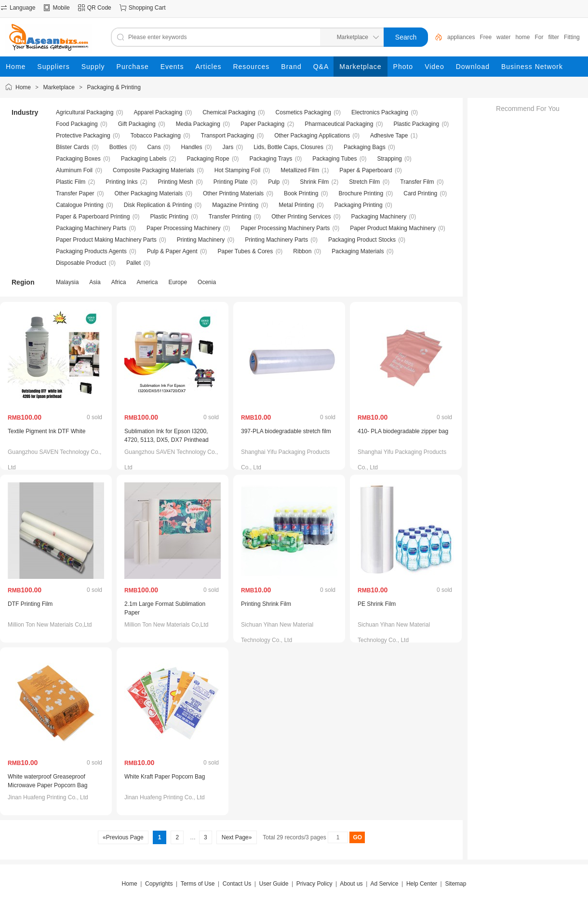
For (539, 37)
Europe (178, 282)
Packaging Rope (208, 159)
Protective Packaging (83, 136)
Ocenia (207, 282)
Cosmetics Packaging (303, 112)
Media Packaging (198, 124)
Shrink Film (314, 182)
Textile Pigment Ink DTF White (47, 431)
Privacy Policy (314, 884)
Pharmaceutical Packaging (339, 124)
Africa (119, 282)
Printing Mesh (175, 182)
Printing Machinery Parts (276, 240)
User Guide (274, 884)
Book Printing (301, 193)
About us (351, 884)
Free (486, 37)
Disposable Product (81, 263)
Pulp (274, 182)
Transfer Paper (75, 193)
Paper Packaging (262, 124)
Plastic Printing (169, 217)
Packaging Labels (144, 159)
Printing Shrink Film (266, 604)
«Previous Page (123, 837)
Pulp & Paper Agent (172, 251)
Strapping (389, 159)
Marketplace (59, 87)
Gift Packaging (137, 124)
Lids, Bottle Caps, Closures (288, 147)
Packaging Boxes (78, 159)
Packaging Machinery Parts (91, 228)
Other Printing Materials (233, 193)
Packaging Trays (271, 159)
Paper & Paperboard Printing (93, 217)
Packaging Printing (359, 205)
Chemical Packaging (229, 112)
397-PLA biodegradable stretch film (286, 431)
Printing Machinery (201, 240)
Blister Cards (73, 147)
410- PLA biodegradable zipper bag (403, 431)
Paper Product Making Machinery (393, 228)
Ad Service (384, 884)
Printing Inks (121, 182)
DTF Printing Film (30, 604)
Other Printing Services (301, 217)
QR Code (99, 8)
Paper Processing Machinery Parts (286, 228)
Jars (228, 147)
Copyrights (159, 884)
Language (22, 8)
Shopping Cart (147, 8)
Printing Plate (231, 182)
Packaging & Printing (114, 87)
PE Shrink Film (377, 604)
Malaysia (67, 282)
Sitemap (455, 884)
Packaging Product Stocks (362, 240)
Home (23, 87)
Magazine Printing (235, 205)
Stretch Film (364, 182)
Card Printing (420, 193)
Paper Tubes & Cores (246, 251)
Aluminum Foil (74, 170)
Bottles (118, 147)
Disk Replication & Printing (158, 205)
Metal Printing (296, 205)
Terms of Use (198, 884)
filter (554, 37)
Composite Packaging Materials (154, 170)
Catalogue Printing (80, 205)
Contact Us (237, 884)
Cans (154, 147)
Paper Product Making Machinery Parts (106, 240)
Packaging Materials (358, 251)
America (147, 282)
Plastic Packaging (416, 124)
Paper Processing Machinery (183, 228)
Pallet (134, 263)
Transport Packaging (227, 136)
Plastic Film (71, 182)
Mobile (61, 8)
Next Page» (236, 837)
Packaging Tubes (334, 159)
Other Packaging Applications (312, 136)
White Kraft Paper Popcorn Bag (165, 777)
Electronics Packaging (380, 112)
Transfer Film (417, 182)
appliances (461, 37)
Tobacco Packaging (156, 136)
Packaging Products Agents (91, 251)
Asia (95, 282)
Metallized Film (300, 170)
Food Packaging (77, 124)
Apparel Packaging (158, 112)
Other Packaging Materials (149, 193)
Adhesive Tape (389, 136)
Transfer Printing (230, 217)
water (503, 37)
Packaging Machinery (379, 217)
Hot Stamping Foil (237, 170)
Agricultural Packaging (85, 112)
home (522, 37)
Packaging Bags (365, 147)
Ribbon (302, 251)
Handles (191, 147)
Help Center (422, 884)
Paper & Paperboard (366, 170)
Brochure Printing (361, 193)
